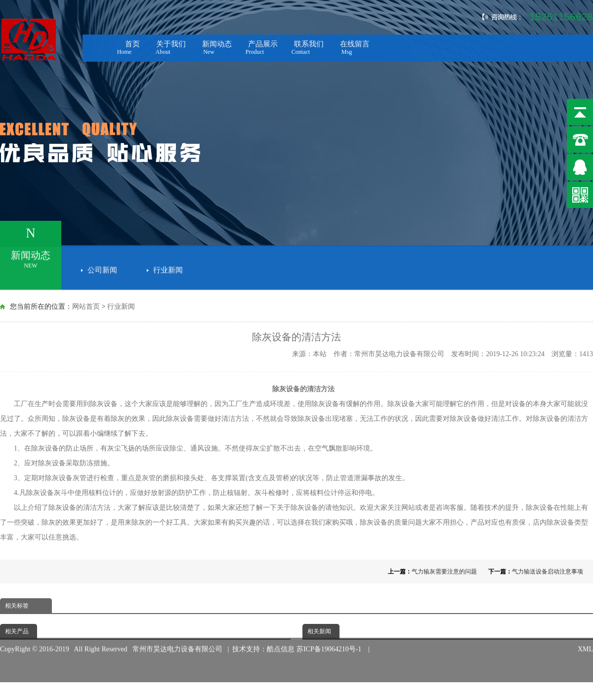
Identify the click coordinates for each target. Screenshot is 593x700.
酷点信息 (281, 643)
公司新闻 (102, 269)
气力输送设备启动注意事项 (548, 572)
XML (585, 643)
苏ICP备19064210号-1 (331, 643)
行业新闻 (168, 269)
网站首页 (86, 307)
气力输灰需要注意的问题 (444, 572)
